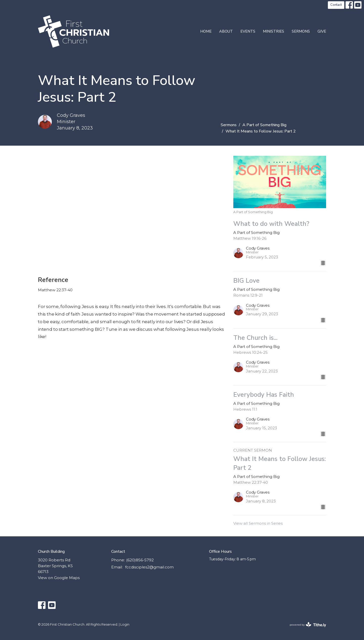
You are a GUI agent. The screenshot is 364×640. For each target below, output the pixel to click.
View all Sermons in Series (258, 523)
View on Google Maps (59, 578)
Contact (336, 5)
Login (125, 624)
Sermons (301, 31)
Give (322, 31)
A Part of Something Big (264, 125)
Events (248, 31)
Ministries (274, 31)
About (226, 31)
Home (206, 31)
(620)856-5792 (140, 560)
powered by (308, 625)
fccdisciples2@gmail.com (149, 567)
